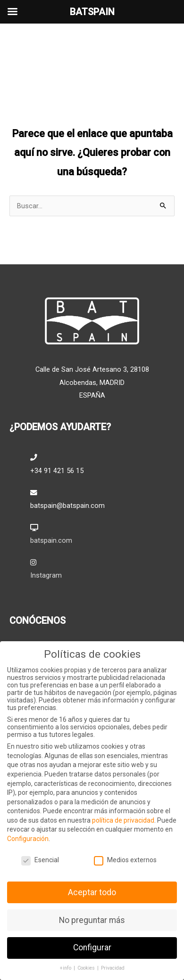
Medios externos (125, 859)
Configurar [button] (92, 947)
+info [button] (66, 968)
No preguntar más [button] (92, 920)
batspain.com (51, 540)
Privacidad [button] (113, 968)
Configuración (28, 839)
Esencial (40, 859)
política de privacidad (123, 820)
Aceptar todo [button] (92, 892)
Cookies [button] (87, 968)
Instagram (46, 575)
